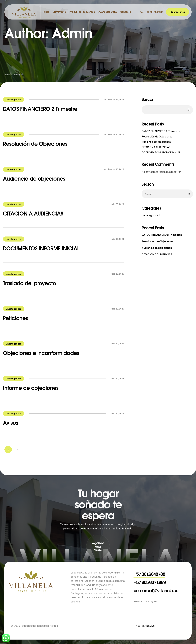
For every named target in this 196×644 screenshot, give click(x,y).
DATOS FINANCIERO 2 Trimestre (40, 109)
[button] (154, 12)
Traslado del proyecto (29, 283)
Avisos (11, 423)
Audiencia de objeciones (34, 178)
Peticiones (15, 318)
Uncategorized (14, 100)
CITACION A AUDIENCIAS (33, 213)
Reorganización (145, 626)
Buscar (147, 99)
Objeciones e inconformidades (41, 353)
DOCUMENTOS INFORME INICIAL (41, 248)
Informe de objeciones (31, 388)
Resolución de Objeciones (35, 144)
